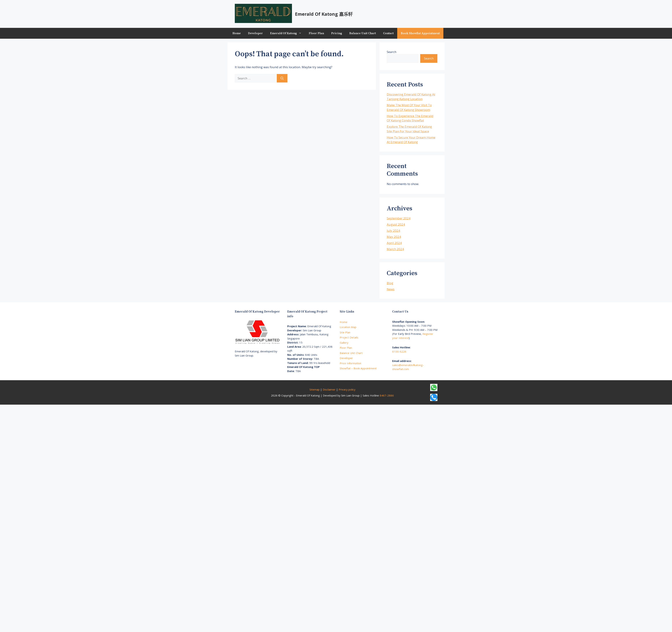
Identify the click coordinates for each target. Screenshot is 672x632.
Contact (388, 33)
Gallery (344, 343)
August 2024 (396, 224)
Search (392, 52)
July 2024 (393, 231)
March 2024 (395, 249)
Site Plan (345, 332)
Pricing (337, 33)
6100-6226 (399, 351)
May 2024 (394, 237)
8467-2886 (387, 395)
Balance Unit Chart (363, 33)
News (391, 289)
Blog (390, 283)
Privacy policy (347, 389)
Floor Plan (316, 33)
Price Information (350, 363)
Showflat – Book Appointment (358, 368)
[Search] (282, 78)
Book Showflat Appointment (420, 33)
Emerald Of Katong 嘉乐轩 (324, 14)
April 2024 (394, 243)
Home (237, 33)
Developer (255, 33)
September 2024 (399, 218)
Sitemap (315, 389)
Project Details (349, 337)
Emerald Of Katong (288, 33)
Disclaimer (329, 389)
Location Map (348, 327)
